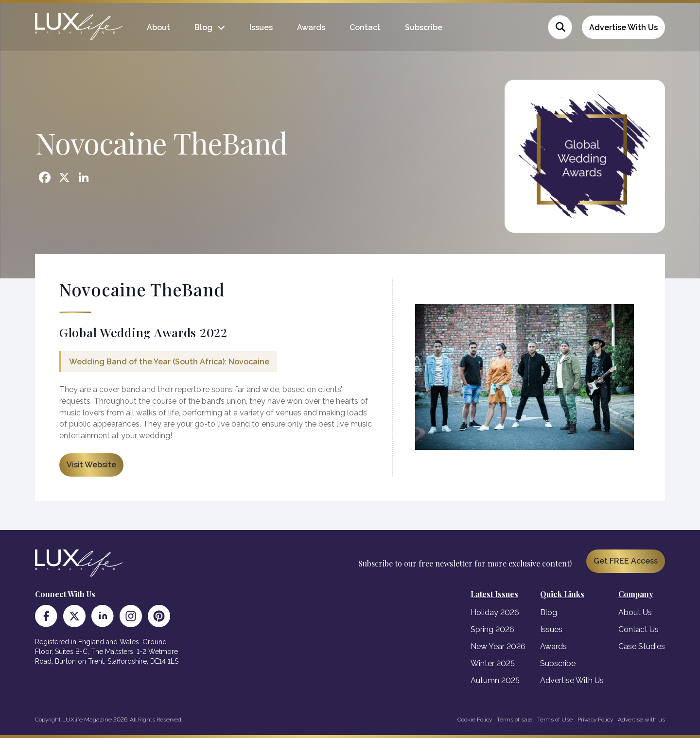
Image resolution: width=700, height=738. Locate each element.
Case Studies (642, 646)
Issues (261, 27)
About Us (635, 612)
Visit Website (91, 465)
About (158, 27)
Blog (203, 27)
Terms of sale (515, 720)
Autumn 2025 (495, 680)
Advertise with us (641, 720)
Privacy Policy (595, 720)
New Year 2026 (498, 646)
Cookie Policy (475, 720)
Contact (365, 27)
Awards (311, 27)
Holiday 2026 (495, 612)
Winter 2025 (493, 663)
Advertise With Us (623, 27)
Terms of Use (555, 720)
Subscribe (424, 27)
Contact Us (639, 629)
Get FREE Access (626, 561)
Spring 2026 (492, 629)
